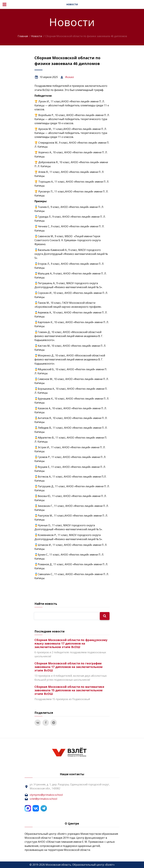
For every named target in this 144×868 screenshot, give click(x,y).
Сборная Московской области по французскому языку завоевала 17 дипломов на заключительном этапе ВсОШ (71, 643)
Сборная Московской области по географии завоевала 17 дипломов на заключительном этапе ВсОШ (68, 667)
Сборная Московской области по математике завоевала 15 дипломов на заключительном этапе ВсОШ (69, 690)
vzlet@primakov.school (43, 799)
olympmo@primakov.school (46, 795)
